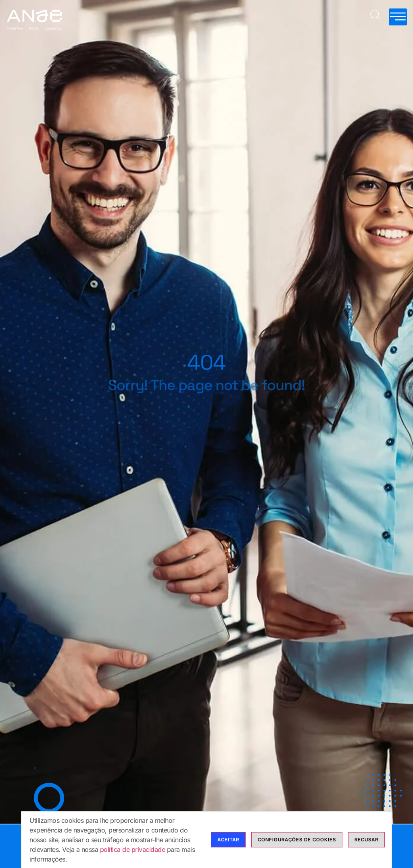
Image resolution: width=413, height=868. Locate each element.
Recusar (366, 840)
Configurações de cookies (297, 840)
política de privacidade (133, 849)
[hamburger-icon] (398, 17)
